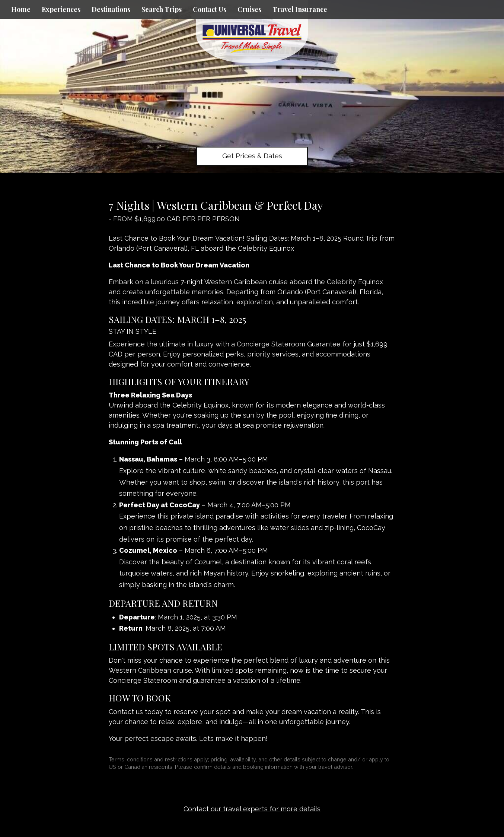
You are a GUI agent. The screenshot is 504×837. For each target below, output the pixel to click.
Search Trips (162, 9)
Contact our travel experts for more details (252, 809)
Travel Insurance (300, 9)
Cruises (249, 9)
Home (21, 9)
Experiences (61, 9)
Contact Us (210, 9)
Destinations (111, 9)
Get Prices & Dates (252, 156)
